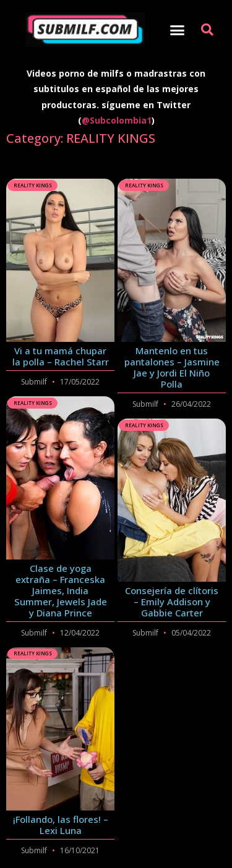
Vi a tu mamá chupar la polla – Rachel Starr (61, 356)
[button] (177, 30)
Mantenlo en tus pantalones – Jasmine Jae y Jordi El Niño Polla (172, 367)
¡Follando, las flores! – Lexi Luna (61, 825)
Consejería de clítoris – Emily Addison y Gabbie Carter (172, 602)
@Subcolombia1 (117, 120)
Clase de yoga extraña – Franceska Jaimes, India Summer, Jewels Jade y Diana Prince (61, 590)
